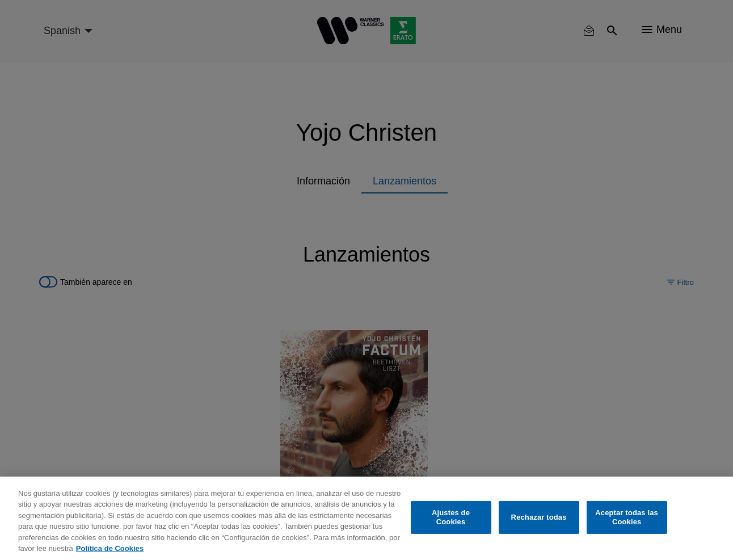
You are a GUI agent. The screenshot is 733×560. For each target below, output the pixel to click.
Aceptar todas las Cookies (627, 517)
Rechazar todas (539, 517)
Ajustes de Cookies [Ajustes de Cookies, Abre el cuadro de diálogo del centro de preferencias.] (451, 517)
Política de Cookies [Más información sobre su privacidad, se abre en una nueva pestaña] (110, 548)
